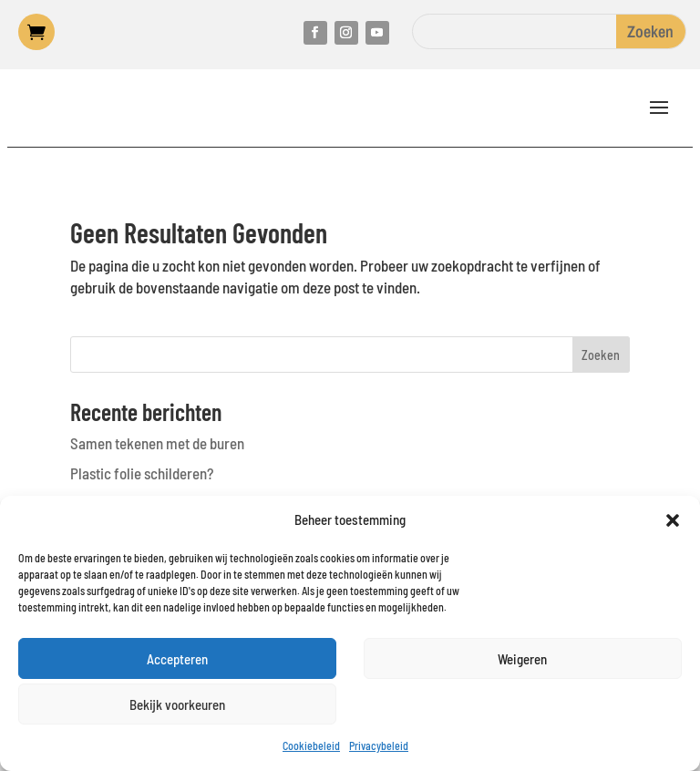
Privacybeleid (379, 745)
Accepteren (177, 659)
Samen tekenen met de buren (157, 443)
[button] (673, 520)
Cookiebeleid (311, 745)
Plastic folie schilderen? (142, 473)
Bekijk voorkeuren (177, 704)
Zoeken (601, 355)
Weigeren (522, 659)
